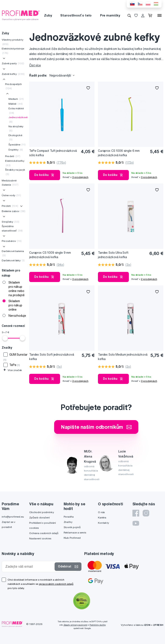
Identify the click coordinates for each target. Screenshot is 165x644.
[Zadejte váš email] (29, 567)
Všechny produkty (12, 42)
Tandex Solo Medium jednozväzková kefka (123, 357)
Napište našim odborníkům (96, 427)
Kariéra (102, 517)
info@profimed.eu (13, 517)
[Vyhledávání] (129, 15)
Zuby (48, 15)
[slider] (5, 338)
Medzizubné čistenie (10, 183)
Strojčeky (10, 222)
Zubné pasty (13, 63)
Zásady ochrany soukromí (75, 625)
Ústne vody (11, 195)
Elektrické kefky (15, 163)
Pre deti (13, 156)
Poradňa (69, 517)
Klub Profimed (72, 538)
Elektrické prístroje (13, 51)
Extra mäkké (16, 110)
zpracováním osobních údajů (56, 584)
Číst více (35, 65)
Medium (16, 99)
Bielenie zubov (14, 211)
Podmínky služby (98, 625)
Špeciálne (17, 145)
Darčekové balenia (13, 253)
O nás (101, 512)
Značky (68, 522)
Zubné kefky (13, 74)
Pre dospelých (13, 86)
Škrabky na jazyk (15, 172)
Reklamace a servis (75, 532)
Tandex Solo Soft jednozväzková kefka (52, 357)
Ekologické (15, 137)
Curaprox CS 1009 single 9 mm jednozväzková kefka (50, 255)
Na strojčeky (16, 128)
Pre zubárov (12, 241)
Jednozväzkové (18, 119)
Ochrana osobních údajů (44, 533)
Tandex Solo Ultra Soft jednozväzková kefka (113, 255)
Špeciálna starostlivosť (12, 228)
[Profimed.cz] (21, 15)
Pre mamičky (110, 15)
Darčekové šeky (13, 260)
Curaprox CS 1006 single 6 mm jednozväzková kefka (119, 153)
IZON (147, 625)
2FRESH (158, 625)
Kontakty (103, 523)
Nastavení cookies (40, 538)
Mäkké (15, 104)
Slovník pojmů (72, 527)
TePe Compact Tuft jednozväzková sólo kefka (53, 153)
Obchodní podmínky (42, 512)
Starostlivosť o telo (76, 15)
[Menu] (159, 15)
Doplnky (16, 150)
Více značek (13, 370)
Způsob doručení (39, 517)
